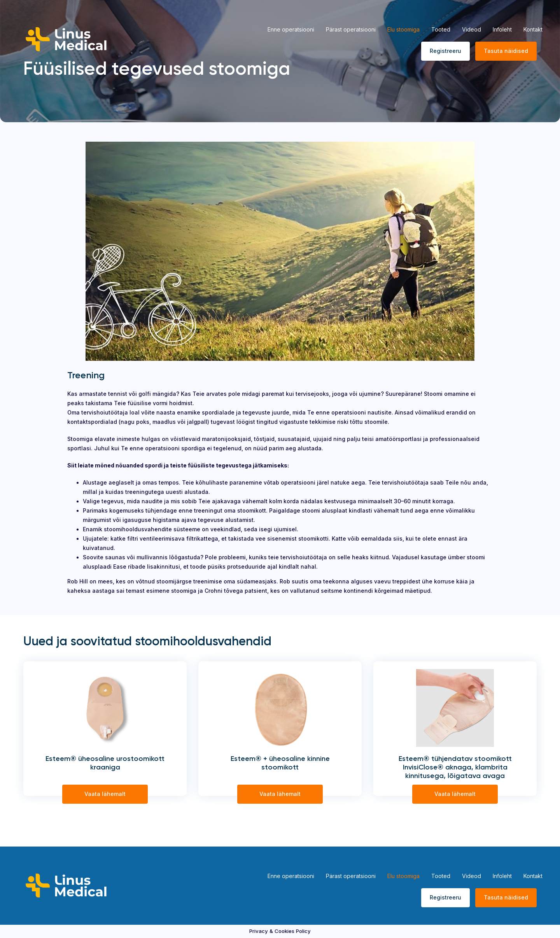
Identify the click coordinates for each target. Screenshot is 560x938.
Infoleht (502, 29)
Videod (472, 29)
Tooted (441, 29)
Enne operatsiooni (291, 29)
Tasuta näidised (506, 51)
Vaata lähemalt (105, 794)
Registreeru (445, 51)
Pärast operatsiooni (351, 29)
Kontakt (533, 29)
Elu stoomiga (403, 29)
